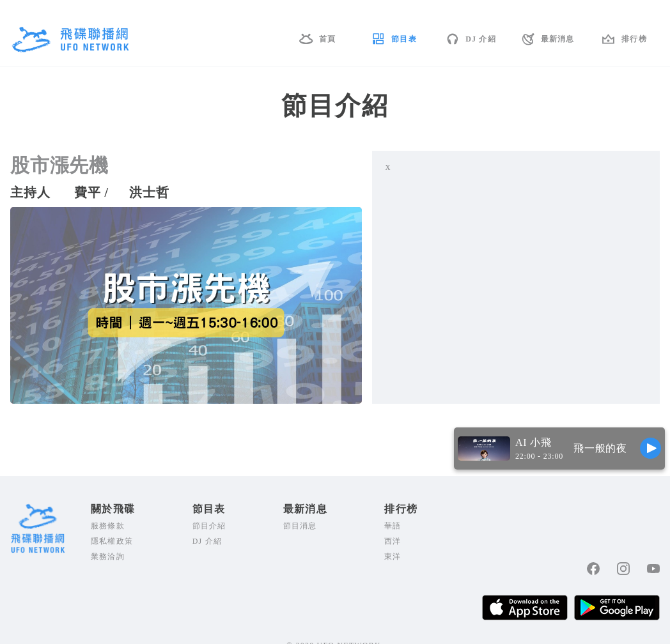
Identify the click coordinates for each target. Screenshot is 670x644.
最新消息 (558, 39)
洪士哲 (149, 192)
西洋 (393, 541)
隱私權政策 (112, 541)
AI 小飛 (534, 442)
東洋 (393, 556)
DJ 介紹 (481, 39)
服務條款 (108, 526)
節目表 (404, 39)
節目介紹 (209, 526)
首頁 (327, 39)
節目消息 (300, 526)
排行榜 (634, 39)
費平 (88, 192)
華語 (393, 526)
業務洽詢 (108, 556)
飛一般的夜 (600, 448)
